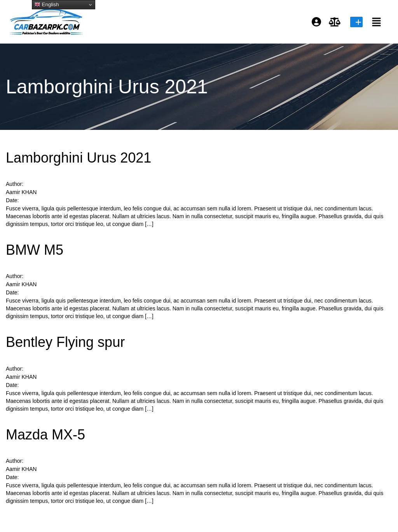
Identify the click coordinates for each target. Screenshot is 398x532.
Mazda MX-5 (45, 435)
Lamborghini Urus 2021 (79, 158)
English (46, 5)
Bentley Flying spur (65, 342)
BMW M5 (35, 250)
